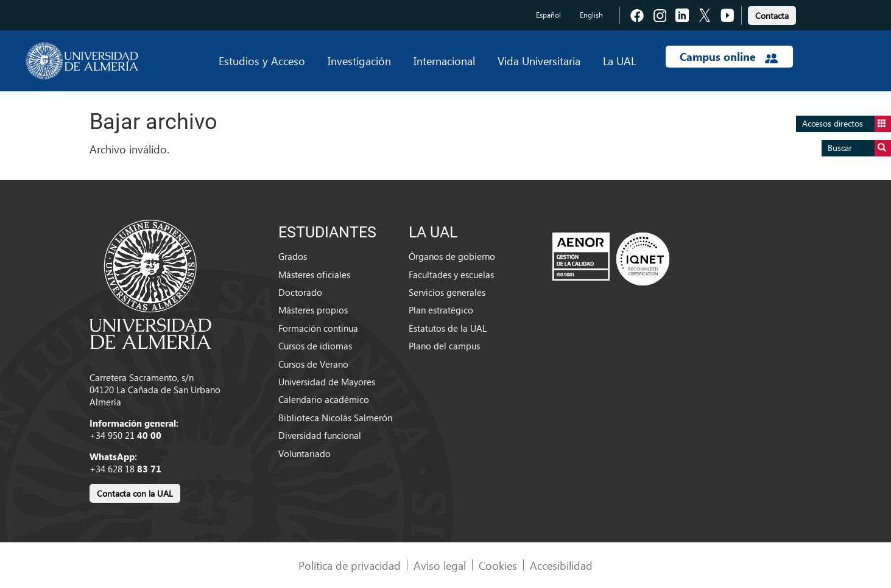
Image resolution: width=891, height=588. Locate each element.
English (591, 15)
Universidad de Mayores (327, 382)
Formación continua (318, 328)
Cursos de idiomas (315, 346)
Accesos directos (847, 124)
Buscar (859, 148)
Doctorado (300, 292)
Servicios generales (447, 292)
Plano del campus (444, 346)
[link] (772, 14)
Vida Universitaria (539, 61)
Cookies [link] (498, 565)
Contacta (772, 16)
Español (548, 15)
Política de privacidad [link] (350, 565)
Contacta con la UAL (135, 493)
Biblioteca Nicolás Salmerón (335, 418)
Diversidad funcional (320, 435)
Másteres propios (313, 310)
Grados (293, 256)
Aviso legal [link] (440, 565)
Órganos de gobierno (452, 256)
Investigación (359, 61)
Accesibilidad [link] (561, 565)
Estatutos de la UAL (448, 328)
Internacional (444, 61)
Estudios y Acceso (262, 61)
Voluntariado (305, 453)
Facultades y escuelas (451, 275)
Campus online (729, 57)
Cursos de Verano (313, 364)
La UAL (619, 61)
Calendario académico (324, 399)
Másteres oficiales (314, 275)
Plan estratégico (441, 310)
